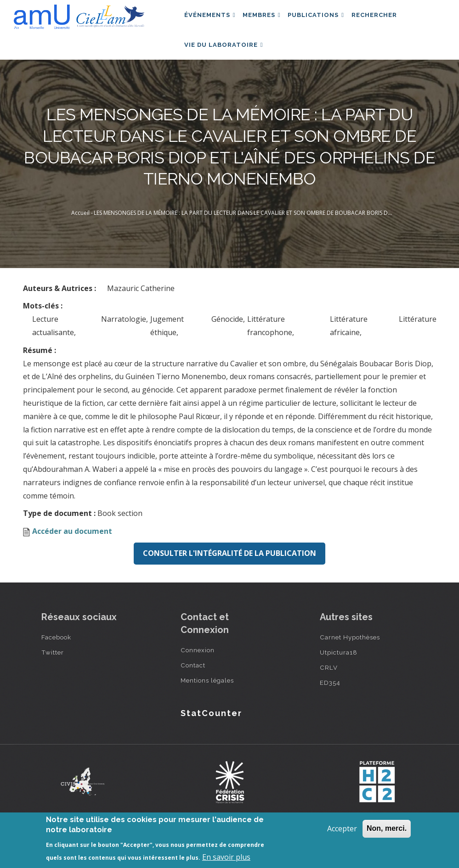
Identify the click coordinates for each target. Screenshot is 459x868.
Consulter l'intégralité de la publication (229, 574)
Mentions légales (207, 700)
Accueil (80, 233)
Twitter (53, 672)
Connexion (198, 670)
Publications (326, 20)
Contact (193, 685)
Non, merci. (387, 828)
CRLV (329, 688)
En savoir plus (226, 857)
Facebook (56, 657)
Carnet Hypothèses (350, 657)
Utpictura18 (339, 672)
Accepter (342, 829)
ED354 (330, 703)
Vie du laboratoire (226, 60)
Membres (268, 20)
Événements (212, 20)
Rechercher (388, 20)
